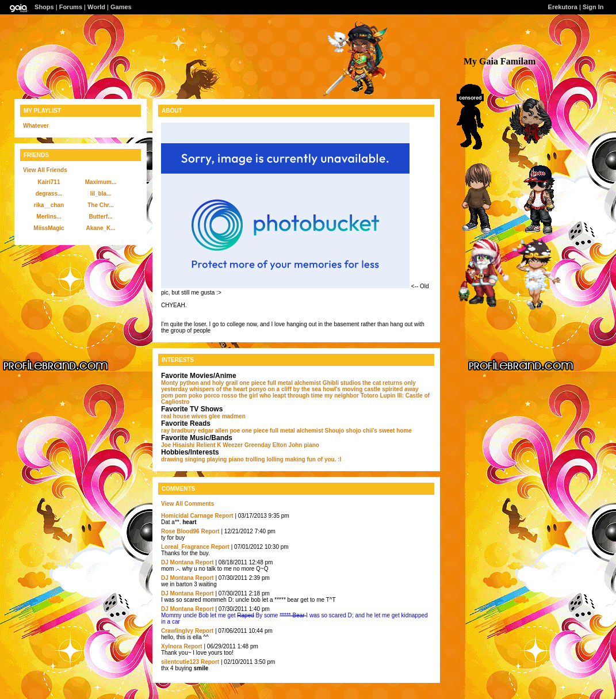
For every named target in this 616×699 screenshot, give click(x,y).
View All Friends (45, 170)
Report (224, 516)
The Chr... (101, 205)
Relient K (208, 445)
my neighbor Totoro (351, 396)
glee (215, 416)
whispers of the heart (218, 389)
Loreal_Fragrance (185, 547)
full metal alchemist (294, 383)
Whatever (36, 126)
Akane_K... (100, 228)
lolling (275, 459)
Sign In (593, 7)
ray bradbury (179, 431)
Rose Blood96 (180, 531)
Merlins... (49, 217)
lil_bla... (101, 194)
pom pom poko (182, 396)
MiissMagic (49, 228)
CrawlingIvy (177, 631)
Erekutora (563, 7)
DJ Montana (177, 562)
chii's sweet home (387, 431)
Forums (71, 7)
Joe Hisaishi (178, 445)
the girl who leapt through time (281, 396)
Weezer (233, 445)
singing (195, 459)
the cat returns (382, 383)
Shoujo (335, 431)
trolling (255, 459)
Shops (44, 7)
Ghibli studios (342, 383)
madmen (234, 416)
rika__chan (49, 205)
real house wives (184, 416)
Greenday (258, 445)
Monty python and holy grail (199, 383)
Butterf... (100, 217)
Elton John (288, 445)
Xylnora (172, 646)
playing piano (225, 459)
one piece (252, 383)
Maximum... (101, 182)
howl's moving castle (351, 389)
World (96, 7)
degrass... (49, 194)
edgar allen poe (219, 431)
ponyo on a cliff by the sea (285, 389)
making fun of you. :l (313, 459)
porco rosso (220, 396)
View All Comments (188, 504)
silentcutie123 (180, 662)
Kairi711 (49, 182)
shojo (353, 431)
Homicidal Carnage (187, 516)
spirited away (400, 389)
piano (311, 445)
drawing (172, 459)
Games (121, 7)
